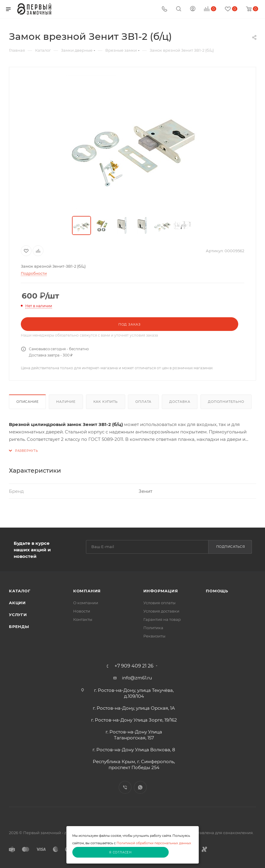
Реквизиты (154, 636)
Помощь (217, 591)
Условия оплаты (159, 603)
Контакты (83, 619)
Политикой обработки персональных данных (154, 843)
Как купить (106, 402)
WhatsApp (140, 787)
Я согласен (120, 852)
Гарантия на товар (162, 619)
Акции (17, 603)
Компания (87, 591)
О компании (86, 603)
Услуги (18, 615)
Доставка (180, 402)
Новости (82, 611)
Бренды (19, 626)
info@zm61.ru (137, 678)
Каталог (20, 591)
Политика (153, 628)
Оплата (143, 402)
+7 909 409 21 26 (134, 666)
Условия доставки (161, 611)
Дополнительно (226, 402)
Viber (125, 787)
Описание (27, 402)
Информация (161, 591)
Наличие (66, 402)
